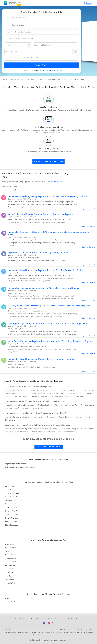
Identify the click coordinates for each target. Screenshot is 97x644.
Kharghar (8, 576)
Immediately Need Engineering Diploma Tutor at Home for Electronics (42, 359)
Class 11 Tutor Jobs (12, 511)
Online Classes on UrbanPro (64, 619)
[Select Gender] (41, 52)
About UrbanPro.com (21, 619)
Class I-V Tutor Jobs (12, 490)
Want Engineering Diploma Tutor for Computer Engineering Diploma (41, 214)
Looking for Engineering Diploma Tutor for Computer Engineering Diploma (44, 288)
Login (88, 3)
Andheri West (10, 555)
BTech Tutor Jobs (11, 522)
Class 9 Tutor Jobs (12, 504)
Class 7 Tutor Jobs (12, 518)
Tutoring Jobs (41, 79)
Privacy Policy (47, 619)
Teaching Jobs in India (11, 79)
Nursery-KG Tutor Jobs (13, 500)
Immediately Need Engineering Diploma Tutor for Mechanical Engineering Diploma (47, 196)
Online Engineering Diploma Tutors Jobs (20, 467)
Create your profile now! (48, 161)
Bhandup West (10, 558)
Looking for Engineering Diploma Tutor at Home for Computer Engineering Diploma (48, 324)
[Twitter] (53, 624)
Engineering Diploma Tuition (15, 464)
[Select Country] (18, 45)
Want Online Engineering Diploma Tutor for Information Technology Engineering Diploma (51, 341)
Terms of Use (35, 619)
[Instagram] (49, 624)
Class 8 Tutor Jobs (12, 507)
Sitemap (79, 619)
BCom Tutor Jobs (11, 525)
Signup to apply (57, 182)
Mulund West (10, 583)
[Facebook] (44, 624)
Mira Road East (11, 548)
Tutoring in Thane (28, 79)
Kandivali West (10, 562)
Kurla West (9, 569)
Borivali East (10, 572)
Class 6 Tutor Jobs (12, 515)
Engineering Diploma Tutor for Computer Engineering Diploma (38, 253)
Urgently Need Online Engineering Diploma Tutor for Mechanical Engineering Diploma (49, 306)
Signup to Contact (88, 209)
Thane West (9, 544)
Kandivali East (10, 565)
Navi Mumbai (10, 580)
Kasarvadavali (10, 602)
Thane (7, 598)
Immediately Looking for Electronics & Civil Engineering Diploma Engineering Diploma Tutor (49, 233)
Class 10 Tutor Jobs (12, 493)
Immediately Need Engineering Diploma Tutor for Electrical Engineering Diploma (46, 270)
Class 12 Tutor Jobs (12, 497)
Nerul (7, 551)
